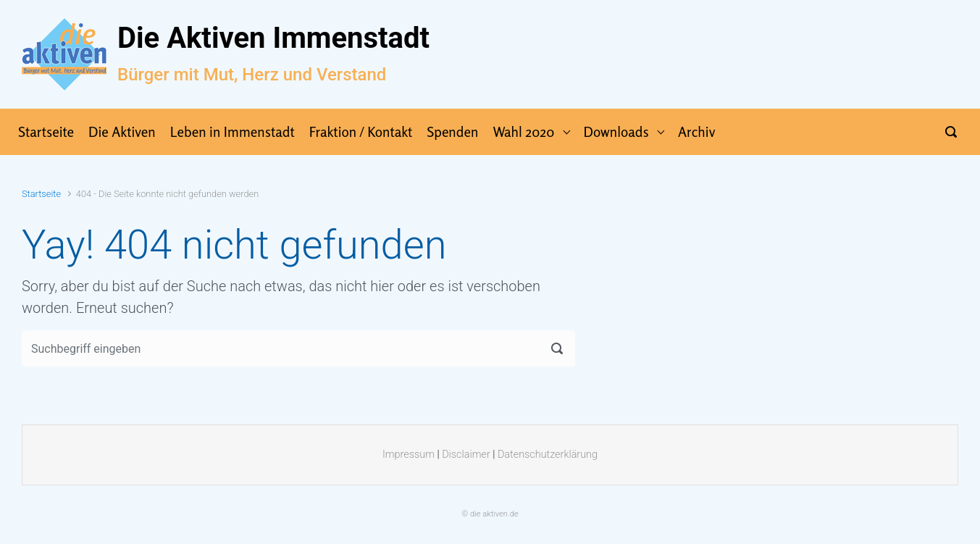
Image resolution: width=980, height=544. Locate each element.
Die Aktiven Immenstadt (273, 38)
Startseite (41, 194)
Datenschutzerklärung (548, 455)
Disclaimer (466, 455)
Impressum (409, 455)
